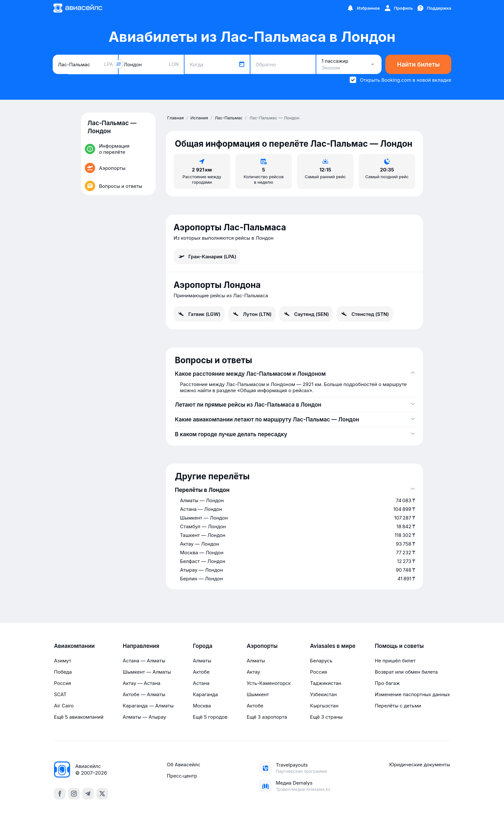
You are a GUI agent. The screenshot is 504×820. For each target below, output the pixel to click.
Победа (63, 672)
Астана (201, 683)
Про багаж (387, 683)
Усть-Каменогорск (269, 683)
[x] (102, 794)
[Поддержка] (434, 8)
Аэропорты (262, 646)
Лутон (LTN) (252, 314)
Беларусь (321, 661)
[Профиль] (398, 8)
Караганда (205, 694)
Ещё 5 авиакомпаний (79, 717)
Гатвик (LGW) (199, 314)
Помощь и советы (399, 646)
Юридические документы (420, 765)
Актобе (201, 672)
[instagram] (74, 794)
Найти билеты (418, 64)
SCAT (60, 694)
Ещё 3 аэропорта (267, 717)
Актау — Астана (142, 683)
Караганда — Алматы (148, 706)
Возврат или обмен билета (406, 672)
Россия (63, 683)
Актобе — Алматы (144, 694)
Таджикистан (326, 683)
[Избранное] (363, 8)
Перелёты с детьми (398, 706)
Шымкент (258, 694)
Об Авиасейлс (184, 765)
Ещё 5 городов (210, 717)
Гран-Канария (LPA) (207, 256)
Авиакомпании (74, 646)
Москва (202, 706)
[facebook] (60, 794)
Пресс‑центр (182, 776)
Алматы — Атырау (144, 717)
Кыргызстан (324, 706)
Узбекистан (324, 694)
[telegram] (88, 794)
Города (203, 646)
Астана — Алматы (144, 661)
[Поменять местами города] (118, 64)
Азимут (63, 661)
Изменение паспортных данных (412, 694)
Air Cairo (64, 706)
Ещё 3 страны (326, 717)
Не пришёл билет (395, 661)
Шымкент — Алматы (147, 672)
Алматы (202, 661)
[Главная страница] (77, 8)
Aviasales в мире (333, 646)
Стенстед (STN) (364, 314)
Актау (253, 672)
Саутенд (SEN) (306, 314)
